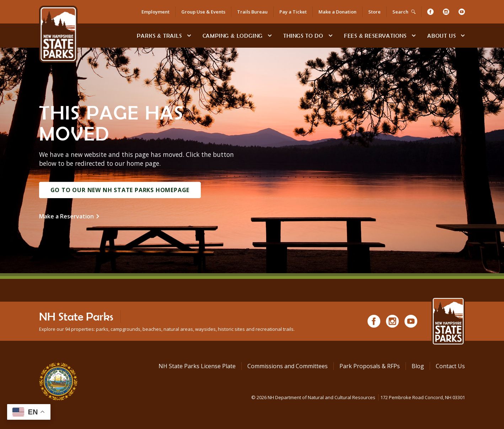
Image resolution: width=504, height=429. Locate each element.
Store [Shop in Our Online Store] (374, 12)
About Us (441, 36)
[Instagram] (446, 12)
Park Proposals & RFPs (370, 366)
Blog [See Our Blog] (418, 366)
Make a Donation (337, 12)
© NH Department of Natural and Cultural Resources (358, 397)
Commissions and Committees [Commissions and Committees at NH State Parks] (288, 366)
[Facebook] (430, 12)
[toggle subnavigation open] (189, 36)
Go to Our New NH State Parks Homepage (120, 190)
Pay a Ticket (293, 12)
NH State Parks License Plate (197, 366)
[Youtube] (462, 12)
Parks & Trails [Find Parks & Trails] (159, 36)
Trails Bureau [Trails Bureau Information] (252, 12)
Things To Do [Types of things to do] (303, 36)
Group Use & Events (203, 12)
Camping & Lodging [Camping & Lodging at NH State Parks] (233, 36)
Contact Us (450, 366)
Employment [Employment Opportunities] (156, 12)
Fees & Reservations (375, 36)
